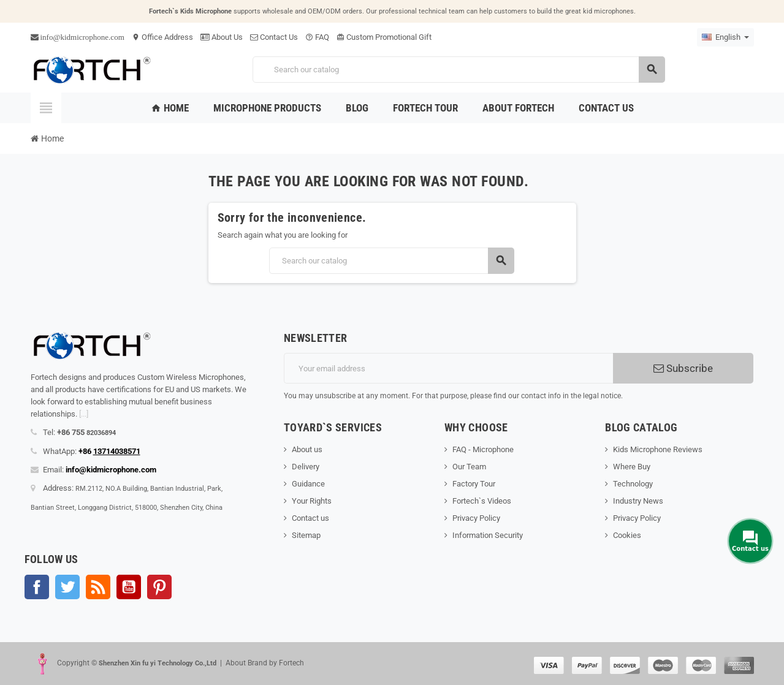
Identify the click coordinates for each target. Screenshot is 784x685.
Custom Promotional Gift (384, 37)
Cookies (627, 535)
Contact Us (274, 37)
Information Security (488, 535)
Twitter (67, 587)
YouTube (129, 587)
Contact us (310, 518)
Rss (98, 587)
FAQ (317, 37)
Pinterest (159, 587)
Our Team (469, 467)
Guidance (308, 484)
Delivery (306, 467)
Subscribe (683, 368)
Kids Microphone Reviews (658, 449)
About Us (222, 37)
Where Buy (632, 467)
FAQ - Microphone (483, 449)
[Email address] (448, 368)
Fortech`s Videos (482, 501)
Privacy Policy (476, 518)
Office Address (162, 37)
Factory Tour (474, 484)
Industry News (638, 501)
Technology (633, 484)
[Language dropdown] (725, 37)
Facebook (37, 587)
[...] (84, 414)
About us (307, 449)
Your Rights (312, 501)
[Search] (459, 70)
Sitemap (306, 535)
